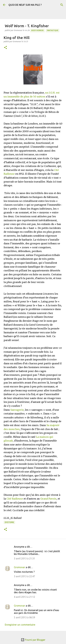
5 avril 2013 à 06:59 (24, 617)
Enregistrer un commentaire (20, 625)
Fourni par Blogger (33, 640)
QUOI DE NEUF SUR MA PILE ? (25, 5)
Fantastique (53, 30)
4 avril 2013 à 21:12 (24, 597)
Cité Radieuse (15, 499)
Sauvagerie (17, 410)
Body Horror (37, 30)
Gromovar (19, 567)
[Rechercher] (62, 5)
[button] (5, 48)
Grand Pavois (48, 499)
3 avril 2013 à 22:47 (24, 576)
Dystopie (9, 522)
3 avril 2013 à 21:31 (24, 558)
